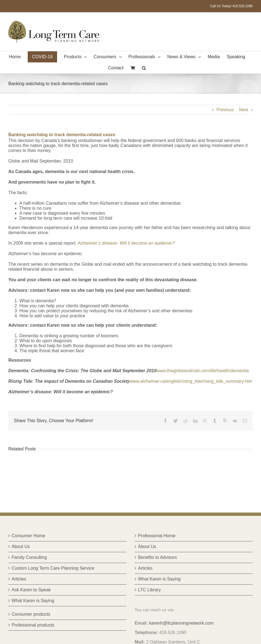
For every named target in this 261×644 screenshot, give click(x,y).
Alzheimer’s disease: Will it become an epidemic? (126, 243)
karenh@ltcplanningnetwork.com (181, 623)
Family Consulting (29, 557)
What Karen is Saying (33, 601)
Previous (225, 110)
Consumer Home (28, 536)
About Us (21, 547)
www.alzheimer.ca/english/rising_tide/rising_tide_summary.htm (191, 381)
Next (244, 110)
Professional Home (157, 536)
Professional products (33, 625)
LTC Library (149, 590)
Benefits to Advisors (158, 557)
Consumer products (31, 614)
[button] (144, 68)
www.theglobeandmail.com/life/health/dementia (203, 371)
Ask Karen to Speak (31, 590)
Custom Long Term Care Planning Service (53, 568)
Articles (19, 579)
